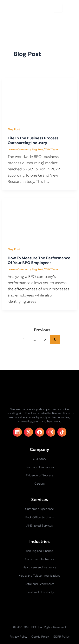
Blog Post (14, 129)
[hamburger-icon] (58, 8)
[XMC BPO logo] (17, 8)
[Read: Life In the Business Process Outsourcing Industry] (39, 99)
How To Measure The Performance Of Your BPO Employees (39, 260)
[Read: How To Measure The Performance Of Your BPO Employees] (39, 219)
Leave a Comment (19, 149)
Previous (39, 330)
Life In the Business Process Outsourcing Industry (33, 140)
